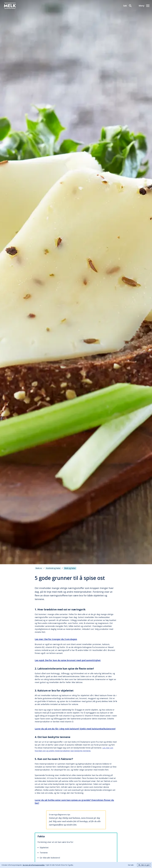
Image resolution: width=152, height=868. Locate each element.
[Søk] (128, 6)
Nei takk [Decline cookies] (131, 865)
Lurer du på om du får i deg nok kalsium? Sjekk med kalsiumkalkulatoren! (75, 729)
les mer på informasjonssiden (34, 865)
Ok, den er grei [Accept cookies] (144, 865)
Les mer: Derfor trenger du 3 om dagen (56, 639)
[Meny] (144, 6)
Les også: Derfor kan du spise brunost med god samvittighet (68, 660)
